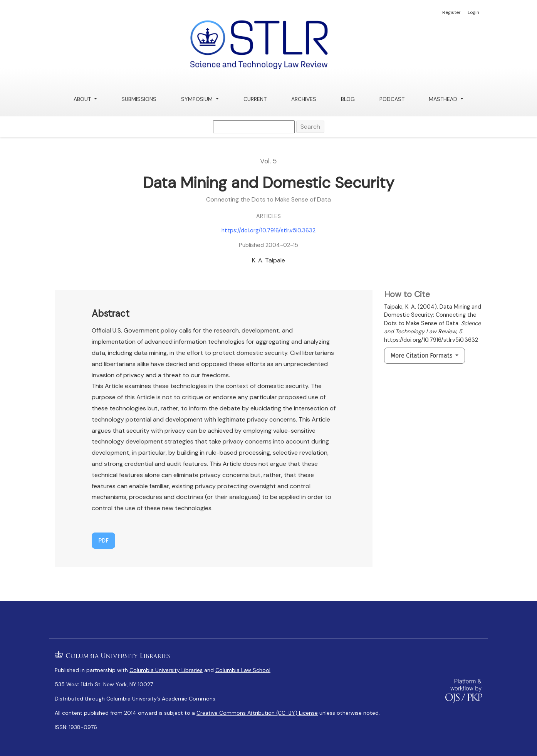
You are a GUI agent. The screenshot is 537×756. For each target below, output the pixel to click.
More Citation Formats (422, 355)
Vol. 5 (268, 161)
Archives (304, 99)
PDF (103, 540)
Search (310, 127)
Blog (348, 99)
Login (473, 12)
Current (255, 99)
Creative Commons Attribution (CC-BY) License (257, 713)
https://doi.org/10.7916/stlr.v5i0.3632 (268, 230)
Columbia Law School (243, 670)
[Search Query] (254, 127)
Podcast (392, 99)
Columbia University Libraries (166, 670)
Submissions (139, 99)
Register (451, 12)
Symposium (198, 99)
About (83, 99)
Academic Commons (189, 699)
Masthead (444, 99)
